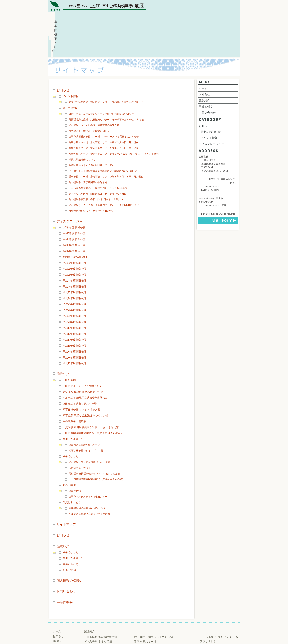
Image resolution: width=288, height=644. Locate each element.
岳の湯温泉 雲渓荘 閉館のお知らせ (89, 97)
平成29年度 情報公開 (75, 235)
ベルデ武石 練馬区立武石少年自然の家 (85, 364)
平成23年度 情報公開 (75, 271)
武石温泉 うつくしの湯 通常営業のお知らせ (94, 91)
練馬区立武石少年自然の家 (151, 613)
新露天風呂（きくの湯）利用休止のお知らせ (93, 131)
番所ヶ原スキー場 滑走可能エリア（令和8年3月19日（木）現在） (105, 114)
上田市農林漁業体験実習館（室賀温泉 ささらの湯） (93, 399)
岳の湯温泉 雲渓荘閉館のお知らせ (88, 149)
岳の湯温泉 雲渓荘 (74, 388)
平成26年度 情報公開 (75, 253)
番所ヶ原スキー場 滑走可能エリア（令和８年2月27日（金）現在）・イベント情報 (114, 120)
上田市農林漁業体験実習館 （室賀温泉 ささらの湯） (100, 605)
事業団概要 (223, 17)
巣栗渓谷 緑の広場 (146, 617)
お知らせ (96, 17)
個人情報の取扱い (159, 17)
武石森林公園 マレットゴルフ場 (81, 376)
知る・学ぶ (69, 452)
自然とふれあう (72, 469)
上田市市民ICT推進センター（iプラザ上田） (219, 605)
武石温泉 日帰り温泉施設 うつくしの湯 (85, 382)
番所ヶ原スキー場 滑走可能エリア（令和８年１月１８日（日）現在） (107, 143)
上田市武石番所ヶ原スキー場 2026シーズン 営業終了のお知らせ (104, 103)
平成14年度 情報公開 (75, 324)
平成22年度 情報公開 (75, 277)
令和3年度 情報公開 (74, 211)
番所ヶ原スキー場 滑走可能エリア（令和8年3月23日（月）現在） (105, 109)
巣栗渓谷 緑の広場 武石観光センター (84, 358)
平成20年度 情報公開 (75, 288)
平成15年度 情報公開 (75, 318)
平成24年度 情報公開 (75, 265)
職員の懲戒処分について (82, 126)
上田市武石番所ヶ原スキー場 (80, 370)
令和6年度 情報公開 (74, 194)
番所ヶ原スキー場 (145, 608)
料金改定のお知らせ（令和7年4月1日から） (92, 177)
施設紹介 (128, 17)
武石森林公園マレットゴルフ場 (154, 603)
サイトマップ (66, 491)
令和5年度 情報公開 (74, 200)
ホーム (64, 17)
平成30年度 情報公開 (75, 229)
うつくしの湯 (92, 617)
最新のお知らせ (72, 74)
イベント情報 (70, 63)
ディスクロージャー (71, 188)
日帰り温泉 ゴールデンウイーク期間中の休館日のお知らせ (101, 80)
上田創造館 (69, 346)
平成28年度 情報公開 (75, 241)
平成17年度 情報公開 (75, 306)
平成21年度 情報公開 (75, 282)
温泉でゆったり (72, 423)
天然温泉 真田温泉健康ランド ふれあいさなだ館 (91, 394)
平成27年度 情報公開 (75, 247)
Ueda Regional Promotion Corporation (142, 635)
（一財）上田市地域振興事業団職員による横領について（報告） (104, 137)
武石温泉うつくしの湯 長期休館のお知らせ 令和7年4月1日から (104, 171)
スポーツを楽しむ (73, 405)
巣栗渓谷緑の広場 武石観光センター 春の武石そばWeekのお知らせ (106, 68)
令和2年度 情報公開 (74, 218)
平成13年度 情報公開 (75, 330)
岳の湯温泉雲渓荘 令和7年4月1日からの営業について (98, 166)
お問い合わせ (191, 17)
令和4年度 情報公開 (74, 206)
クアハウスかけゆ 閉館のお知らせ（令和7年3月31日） (99, 160)
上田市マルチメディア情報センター (84, 352)
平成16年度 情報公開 (75, 312)
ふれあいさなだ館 (95, 612)
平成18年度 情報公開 (75, 300)
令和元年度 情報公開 (75, 223)
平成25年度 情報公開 (75, 259)
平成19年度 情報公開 (75, 294)
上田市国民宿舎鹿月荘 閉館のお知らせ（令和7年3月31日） (101, 154)
